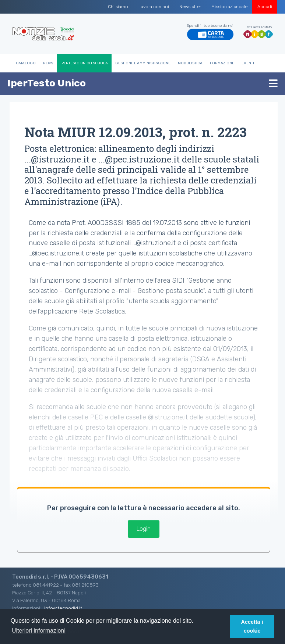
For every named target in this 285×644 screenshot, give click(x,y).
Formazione (222, 63)
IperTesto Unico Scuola (84, 63)
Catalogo (26, 63)
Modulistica (190, 63)
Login (144, 529)
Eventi (248, 63)
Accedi (265, 7)
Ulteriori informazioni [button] (39, 631)
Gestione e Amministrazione (143, 63)
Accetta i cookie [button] (252, 626)
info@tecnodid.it (63, 608)
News (48, 63)
